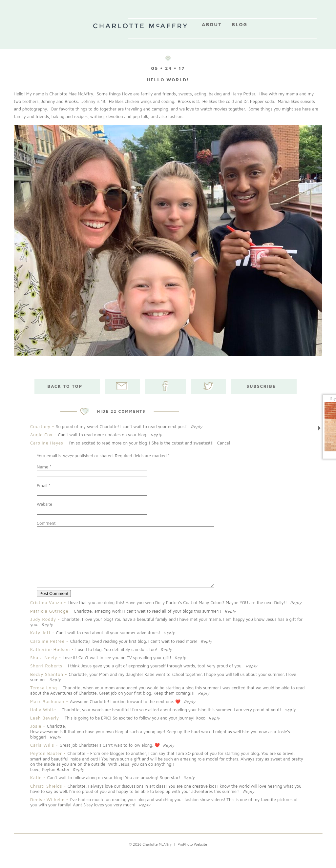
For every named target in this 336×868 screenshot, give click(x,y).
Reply (197, 427)
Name (42, 467)
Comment (46, 523)
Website (44, 504)
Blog (240, 24)
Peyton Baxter (46, 765)
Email (42, 485)
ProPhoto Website (192, 856)
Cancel (224, 443)
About (212, 24)
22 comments (121, 411)
